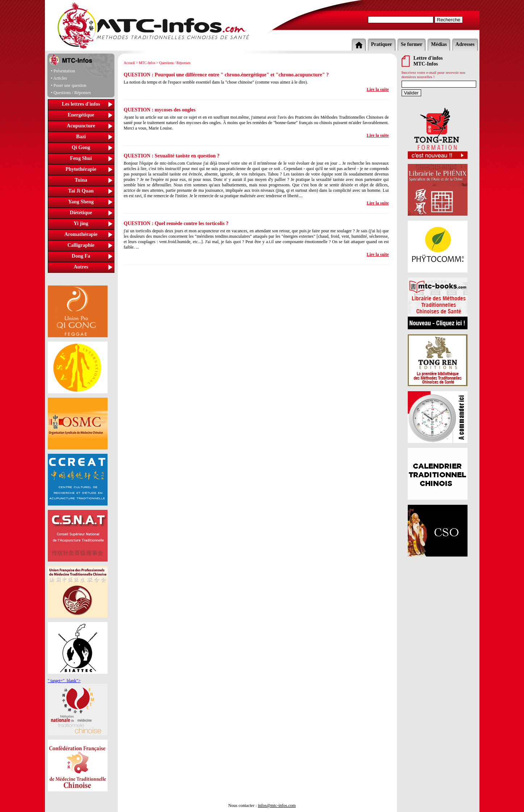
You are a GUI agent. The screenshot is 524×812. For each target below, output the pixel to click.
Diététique (81, 213)
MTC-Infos (147, 63)
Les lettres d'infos (81, 104)
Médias (439, 44)
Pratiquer (382, 44)
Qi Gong (81, 147)
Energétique (81, 115)
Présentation (64, 71)
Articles (60, 78)
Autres (81, 267)
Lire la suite (378, 89)
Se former (412, 44)
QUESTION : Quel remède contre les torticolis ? (176, 223)
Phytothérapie (81, 169)
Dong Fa (81, 256)
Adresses (465, 44)
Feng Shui (81, 158)
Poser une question (70, 85)
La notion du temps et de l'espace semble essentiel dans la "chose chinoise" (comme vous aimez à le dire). (216, 82)
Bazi (81, 137)
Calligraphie (81, 245)
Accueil (129, 63)
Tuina (81, 180)
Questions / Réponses (72, 93)
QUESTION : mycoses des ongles (160, 110)
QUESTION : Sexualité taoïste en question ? (172, 156)
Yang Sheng (81, 202)
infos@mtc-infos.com (277, 805)
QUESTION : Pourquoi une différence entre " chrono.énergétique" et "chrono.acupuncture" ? (226, 75)
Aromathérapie (81, 234)
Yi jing (81, 223)
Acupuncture (81, 126)
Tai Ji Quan (81, 191)
